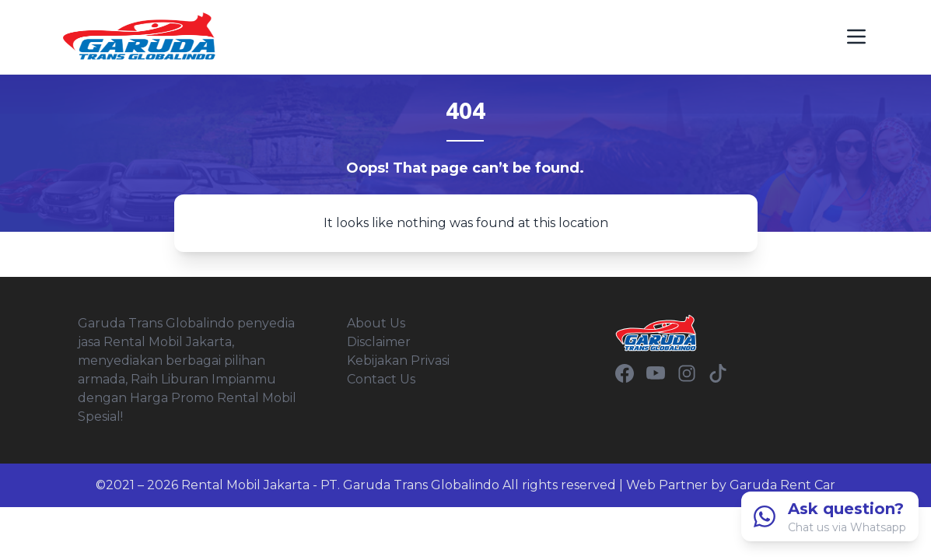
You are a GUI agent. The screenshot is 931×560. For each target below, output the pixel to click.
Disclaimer (379, 342)
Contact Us (381, 379)
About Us (376, 323)
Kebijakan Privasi (398, 360)
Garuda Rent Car (782, 485)
